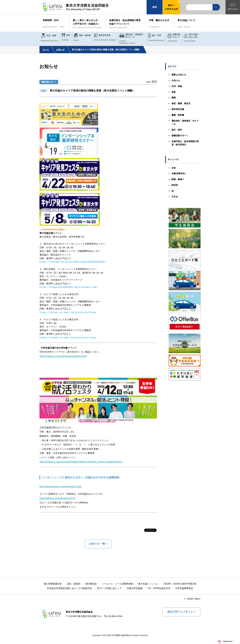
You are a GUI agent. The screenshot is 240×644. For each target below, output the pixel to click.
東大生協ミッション (148, 584)
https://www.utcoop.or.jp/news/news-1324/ (60, 486)
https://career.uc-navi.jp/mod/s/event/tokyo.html (63, 356)
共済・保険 (177, 86)
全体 (174, 168)
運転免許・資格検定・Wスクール (185, 122)
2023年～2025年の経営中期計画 (180, 584)
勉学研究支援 (178, 109)
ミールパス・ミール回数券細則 (117, 584)
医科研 (175, 185)
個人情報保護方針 (53, 584)
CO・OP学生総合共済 (159, 588)
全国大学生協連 (135, 588)
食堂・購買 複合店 (181, 103)
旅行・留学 (177, 130)
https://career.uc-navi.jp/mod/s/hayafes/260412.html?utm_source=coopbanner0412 (81, 462)
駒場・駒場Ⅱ (178, 179)
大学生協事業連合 (184, 588)
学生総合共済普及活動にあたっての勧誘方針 (69, 588)
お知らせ (60, 50)
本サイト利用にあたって (109, 588)
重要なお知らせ (179, 75)
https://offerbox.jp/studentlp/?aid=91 (57, 498)
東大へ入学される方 (171, 7)
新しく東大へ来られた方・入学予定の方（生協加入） (88, 24)
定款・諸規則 (74, 584)
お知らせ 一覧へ (98, 544)
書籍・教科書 (178, 115)
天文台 (175, 197)
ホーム (46, 50)
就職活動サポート (49, 82)
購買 (174, 98)
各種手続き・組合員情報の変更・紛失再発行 (185, 143)
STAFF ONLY (194, 599)
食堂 (174, 92)
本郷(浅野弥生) (179, 173)
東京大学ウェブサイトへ (181, 612)
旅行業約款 (91, 584)
